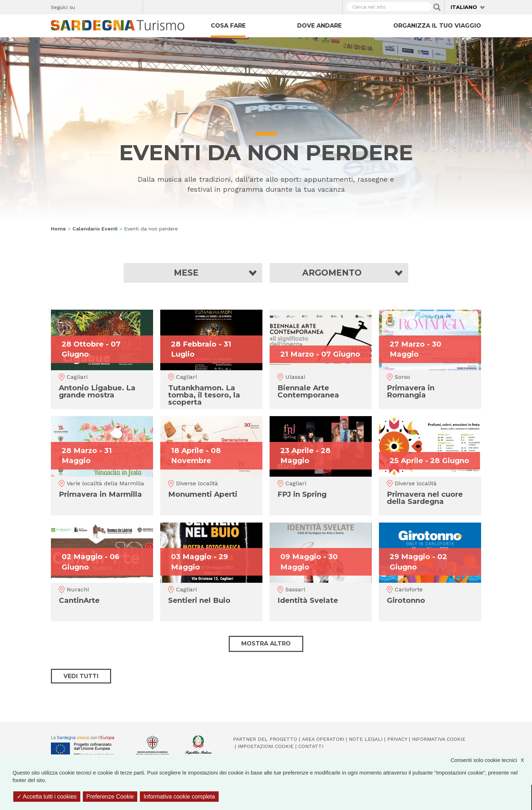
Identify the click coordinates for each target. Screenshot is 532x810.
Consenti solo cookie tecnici (491, 760)
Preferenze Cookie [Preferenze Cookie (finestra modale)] (110, 797)
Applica (437, 7)
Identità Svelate (308, 600)
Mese (186, 273)
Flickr (122, 6)
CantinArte (79, 600)
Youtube (135, 6)
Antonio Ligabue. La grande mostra (97, 391)
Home (58, 229)
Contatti (311, 746)
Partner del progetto (265, 739)
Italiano (464, 7)
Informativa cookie (439, 739)
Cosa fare (228, 26)
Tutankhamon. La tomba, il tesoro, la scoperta (204, 395)
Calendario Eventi (95, 229)
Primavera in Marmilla (100, 494)
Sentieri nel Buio (199, 600)
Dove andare (319, 26)
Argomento (332, 273)
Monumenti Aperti (203, 494)
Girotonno (406, 600)
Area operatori (323, 739)
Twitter (97, 6)
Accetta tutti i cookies (47, 797)
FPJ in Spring (302, 494)
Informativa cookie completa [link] (179, 797)
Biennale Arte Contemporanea (308, 391)
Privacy (397, 739)
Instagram (110, 6)
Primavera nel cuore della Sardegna (425, 498)
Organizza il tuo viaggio (437, 26)
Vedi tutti (81, 676)
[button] (193, 273)
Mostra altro (266, 644)
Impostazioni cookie (266, 746)
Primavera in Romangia (411, 391)
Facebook (84, 6)
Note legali (366, 739)
